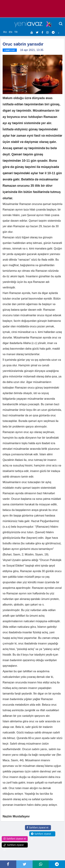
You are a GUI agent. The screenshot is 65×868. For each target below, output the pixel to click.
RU (5, 32)
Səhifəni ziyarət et (38, 827)
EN (10, 32)
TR (16, 32)
